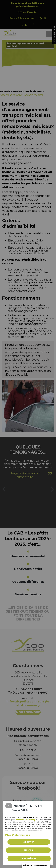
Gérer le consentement (36, 865)
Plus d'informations (18, 835)
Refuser (28, 850)
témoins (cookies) (25, 820)
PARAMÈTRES (29, 858)
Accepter (29, 842)
